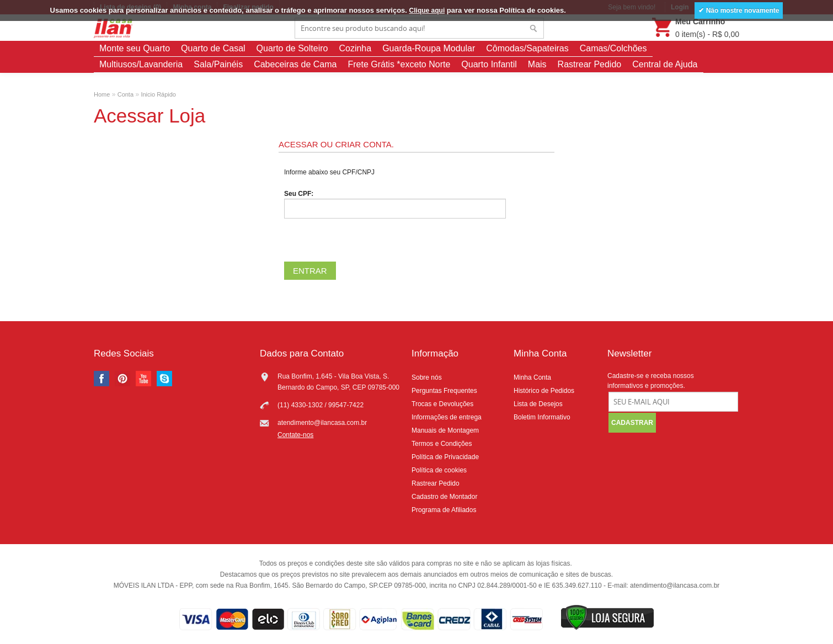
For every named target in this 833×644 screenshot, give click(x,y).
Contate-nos (295, 435)
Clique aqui (427, 10)
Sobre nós (427, 377)
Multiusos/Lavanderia (141, 64)
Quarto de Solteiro (292, 48)
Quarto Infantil (489, 64)
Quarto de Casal (213, 48)
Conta (126, 94)
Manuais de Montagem (445, 430)
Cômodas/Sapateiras (527, 48)
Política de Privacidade (445, 457)
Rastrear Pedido (590, 64)
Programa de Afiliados (444, 510)
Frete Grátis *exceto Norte (399, 64)
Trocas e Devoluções (442, 404)
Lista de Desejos (538, 404)
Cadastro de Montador (444, 497)
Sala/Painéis (218, 64)
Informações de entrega (447, 417)
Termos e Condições (442, 444)
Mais (537, 64)
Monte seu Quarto (135, 48)
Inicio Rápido (158, 94)
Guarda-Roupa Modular (429, 48)
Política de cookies (439, 470)
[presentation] (368, 240)
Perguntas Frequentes (444, 391)
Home (102, 94)
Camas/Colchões (613, 48)
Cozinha (355, 48)
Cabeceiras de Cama (295, 64)
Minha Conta (532, 377)
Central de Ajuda (665, 64)
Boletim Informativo (542, 417)
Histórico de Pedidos (544, 391)
